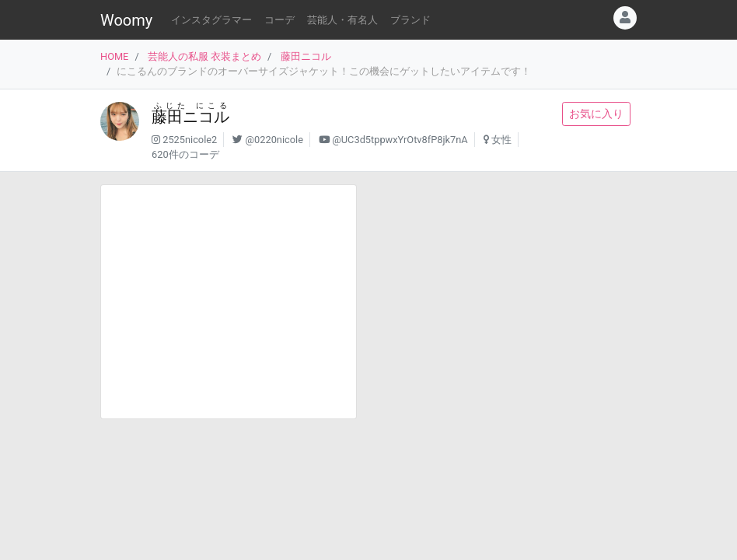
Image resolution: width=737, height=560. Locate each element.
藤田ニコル (306, 56)
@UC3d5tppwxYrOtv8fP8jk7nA (400, 140)
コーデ (279, 20)
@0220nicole (274, 140)
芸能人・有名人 (342, 20)
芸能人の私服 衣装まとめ (204, 56)
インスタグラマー (211, 20)
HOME (114, 56)
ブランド (410, 20)
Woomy (126, 20)
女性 (501, 140)
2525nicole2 (190, 140)
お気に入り (596, 114)
